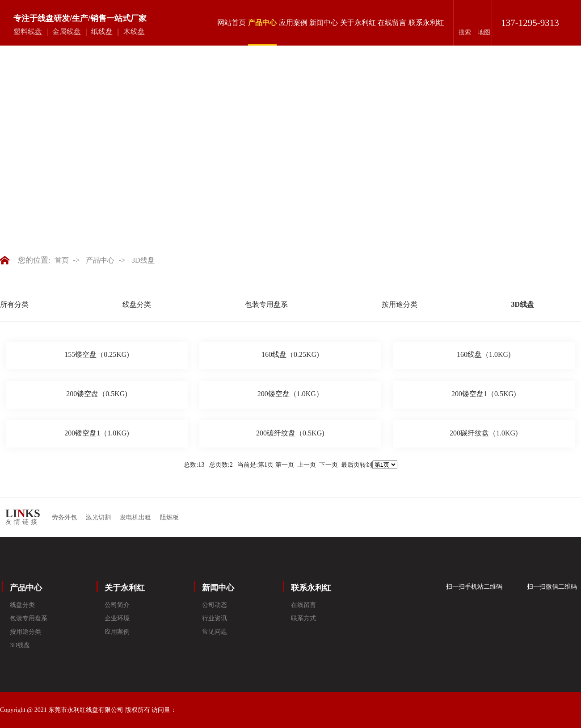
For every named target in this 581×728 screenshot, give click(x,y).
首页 (62, 260)
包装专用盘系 (266, 304)
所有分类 (14, 304)
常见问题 (215, 632)
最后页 (350, 465)
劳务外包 (64, 517)
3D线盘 (143, 260)
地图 (484, 32)
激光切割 (98, 517)
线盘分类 (137, 304)
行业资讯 (215, 618)
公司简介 (117, 605)
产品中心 (262, 32)
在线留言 (392, 23)
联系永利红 (426, 23)
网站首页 (232, 23)
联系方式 (303, 618)
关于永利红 (358, 23)
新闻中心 (324, 23)
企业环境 (117, 618)
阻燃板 (169, 517)
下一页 (328, 465)
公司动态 (215, 605)
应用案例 (293, 23)
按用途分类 (400, 304)
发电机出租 (135, 517)
